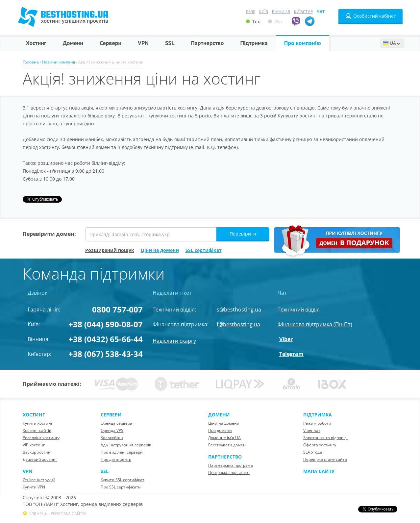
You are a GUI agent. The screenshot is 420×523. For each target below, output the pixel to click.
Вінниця (281, 12)
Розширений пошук (110, 250)
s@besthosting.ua (239, 310)
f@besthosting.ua (238, 324)
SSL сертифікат (204, 250)
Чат (321, 12)
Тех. (254, 22)
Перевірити (243, 234)
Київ (264, 12)
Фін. (276, 22)
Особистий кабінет (371, 16)
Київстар (303, 12)
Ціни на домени (160, 250)
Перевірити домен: (49, 234)
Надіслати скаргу (174, 341)
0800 (251, 12)
